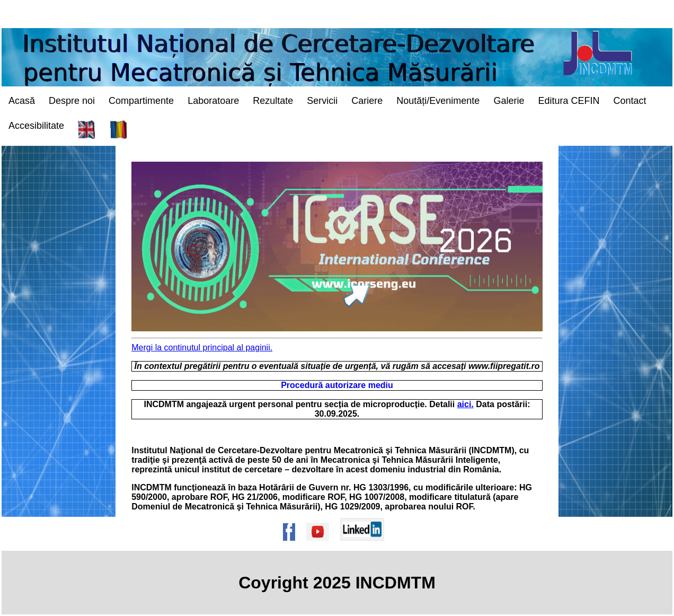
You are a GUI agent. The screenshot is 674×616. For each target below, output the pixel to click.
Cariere (367, 101)
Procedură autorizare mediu (337, 385)
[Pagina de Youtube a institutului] (321, 546)
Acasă (22, 101)
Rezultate (273, 101)
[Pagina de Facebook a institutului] (292, 546)
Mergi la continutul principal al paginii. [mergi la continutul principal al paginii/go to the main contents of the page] (202, 347)
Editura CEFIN (569, 101)
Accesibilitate (36, 126)
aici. (465, 404)
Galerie (509, 101)
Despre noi (72, 101)
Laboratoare (213, 101)
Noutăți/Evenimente (438, 101)
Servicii (322, 101)
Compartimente (141, 101)
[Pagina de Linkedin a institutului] (366, 546)
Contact (629, 101)
